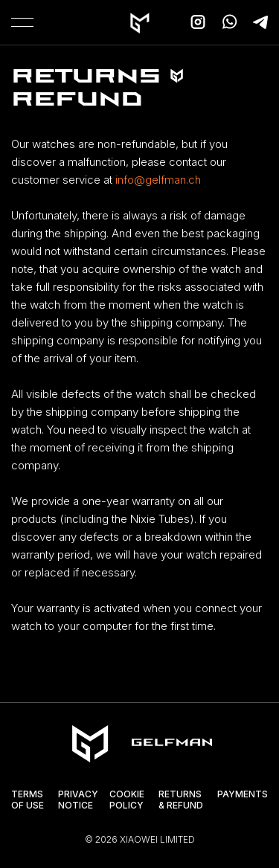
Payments (243, 794)
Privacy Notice (78, 800)
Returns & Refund (181, 800)
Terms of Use (28, 800)
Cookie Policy (127, 800)
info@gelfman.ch (158, 180)
